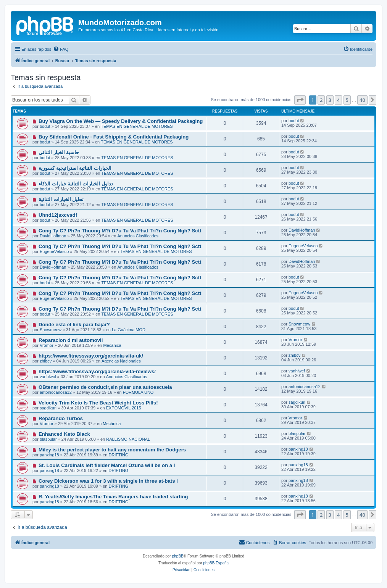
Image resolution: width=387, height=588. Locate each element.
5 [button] (347, 100)
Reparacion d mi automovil (71, 340)
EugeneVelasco (54, 251)
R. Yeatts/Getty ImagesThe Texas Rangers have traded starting (113, 497)
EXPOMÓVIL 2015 (124, 408)
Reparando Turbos (61, 418)
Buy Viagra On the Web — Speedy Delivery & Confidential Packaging (121, 121)
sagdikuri (48, 408)
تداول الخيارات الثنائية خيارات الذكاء (76, 184)
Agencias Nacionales (121, 361)
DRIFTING (118, 455)
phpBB (178, 556)
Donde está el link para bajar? (74, 325)
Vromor (47, 345)
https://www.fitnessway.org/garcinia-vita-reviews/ (97, 371)
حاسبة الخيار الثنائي (59, 152)
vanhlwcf (48, 377)
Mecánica (112, 345)
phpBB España (216, 563)
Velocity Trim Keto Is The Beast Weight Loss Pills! (98, 403)
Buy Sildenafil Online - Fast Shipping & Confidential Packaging (114, 137)
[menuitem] (61, 49)
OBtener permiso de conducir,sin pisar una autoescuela (105, 387)
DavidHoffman (53, 236)
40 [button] (362, 100)
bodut (45, 126)
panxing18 (49, 455)
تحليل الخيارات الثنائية (61, 199)
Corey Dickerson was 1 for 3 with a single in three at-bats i (108, 481)
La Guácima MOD (129, 330)
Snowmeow (51, 330)
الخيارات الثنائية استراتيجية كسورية (75, 168)
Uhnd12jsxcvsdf (58, 215)
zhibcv (46, 361)
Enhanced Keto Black (64, 434)
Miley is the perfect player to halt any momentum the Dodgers (112, 450)
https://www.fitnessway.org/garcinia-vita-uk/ (91, 356)
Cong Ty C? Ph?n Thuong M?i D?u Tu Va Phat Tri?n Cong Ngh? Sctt (120, 231)
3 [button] (330, 100)
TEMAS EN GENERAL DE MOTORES (137, 126)
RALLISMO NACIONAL (128, 439)
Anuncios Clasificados (138, 236)
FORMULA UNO (138, 392)
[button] (300, 100)
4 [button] (338, 100)
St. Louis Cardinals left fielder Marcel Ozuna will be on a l (107, 465)
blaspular (48, 439)
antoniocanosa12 (56, 392)
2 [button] (321, 100)
